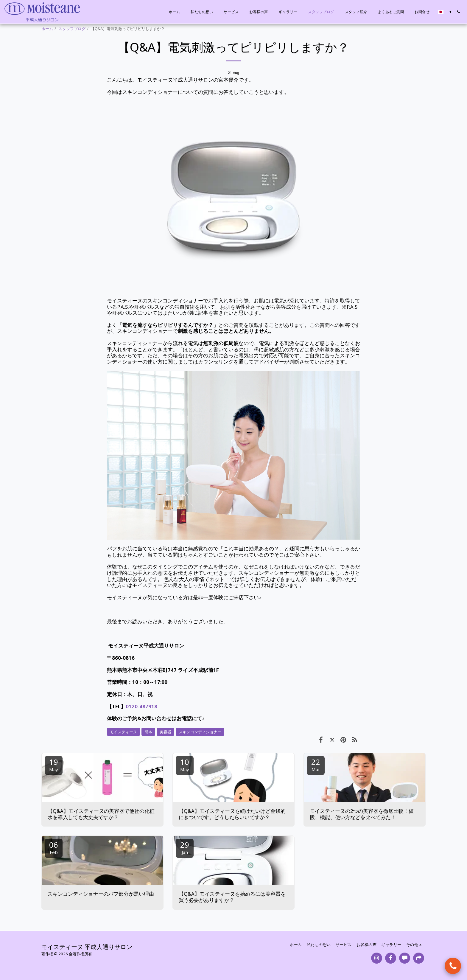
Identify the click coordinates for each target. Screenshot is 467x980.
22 (316, 764)
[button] (450, 12)
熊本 (148, 732)
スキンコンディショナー (200, 732)
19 (54, 764)
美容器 (165, 732)
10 (185, 764)
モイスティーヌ (123, 732)
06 (54, 847)
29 (185, 847)
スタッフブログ (72, 29)
